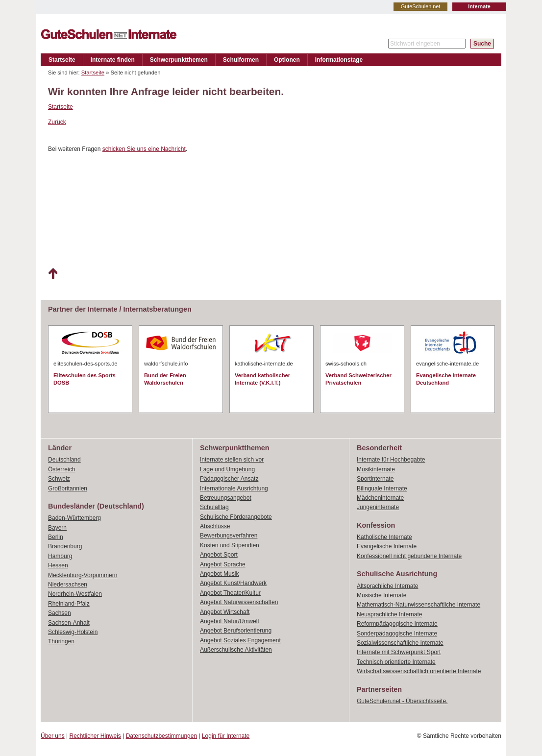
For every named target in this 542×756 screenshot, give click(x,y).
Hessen (58, 565)
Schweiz (59, 479)
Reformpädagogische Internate (397, 624)
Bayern (57, 528)
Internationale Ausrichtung (234, 488)
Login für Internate (226, 736)
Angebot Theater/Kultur (230, 593)
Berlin (56, 537)
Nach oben (53, 274)
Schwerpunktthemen (179, 60)
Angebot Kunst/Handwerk (233, 583)
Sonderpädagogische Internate (397, 634)
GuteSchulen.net (420, 6)
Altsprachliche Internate (387, 586)
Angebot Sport (219, 555)
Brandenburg (65, 546)
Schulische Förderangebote (236, 517)
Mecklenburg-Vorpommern (83, 575)
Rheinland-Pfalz (69, 604)
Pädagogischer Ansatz (229, 479)
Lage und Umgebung (227, 469)
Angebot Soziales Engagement (240, 640)
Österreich (62, 469)
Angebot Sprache (223, 564)
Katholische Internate (384, 537)
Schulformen (241, 60)
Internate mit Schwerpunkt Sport (399, 652)
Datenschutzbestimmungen (161, 736)
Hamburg (60, 556)
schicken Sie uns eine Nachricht (144, 149)
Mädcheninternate (380, 498)
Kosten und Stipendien (230, 545)
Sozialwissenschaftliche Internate (400, 643)
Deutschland (64, 460)
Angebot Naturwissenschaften (239, 602)
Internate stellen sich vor (232, 460)
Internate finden (113, 60)
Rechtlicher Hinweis (95, 736)
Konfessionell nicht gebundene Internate (409, 556)
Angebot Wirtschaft (225, 612)
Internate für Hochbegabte (391, 460)
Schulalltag (214, 507)
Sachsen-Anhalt (69, 623)
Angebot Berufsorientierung (236, 631)
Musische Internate (382, 595)
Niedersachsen (68, 585)
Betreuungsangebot (226, 498)
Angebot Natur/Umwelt (230, 621)
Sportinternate (375, 479)
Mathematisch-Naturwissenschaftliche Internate (419, 605)
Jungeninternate (378, 507)
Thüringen (61, 641)
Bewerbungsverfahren (229, 536)
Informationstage (339, 60)
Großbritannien (68, 488)
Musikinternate (376, 469)
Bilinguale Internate (382, 488)
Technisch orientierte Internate (396, 662)
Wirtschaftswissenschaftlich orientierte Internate (419, 671)
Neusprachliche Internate (389, 614)
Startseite (62, 60)
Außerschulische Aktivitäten (236, 650)
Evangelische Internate (387, 546)
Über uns (53, 736)
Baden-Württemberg (74, 518)
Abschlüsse (215, 526)
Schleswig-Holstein (73, 632)
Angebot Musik (219, 574)
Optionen (287, 60)
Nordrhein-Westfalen (75, 594)
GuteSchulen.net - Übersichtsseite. (402, 701)
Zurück (57, 122)
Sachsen (60, 613)
